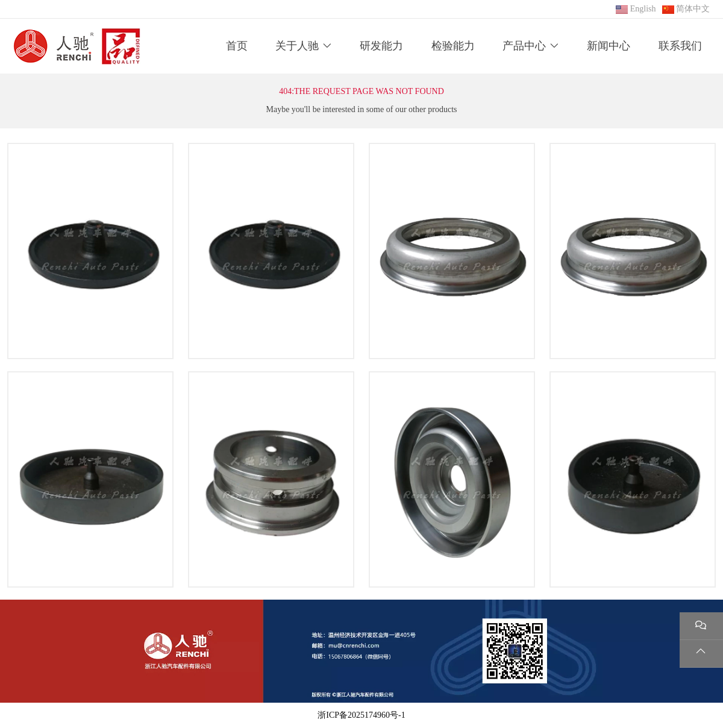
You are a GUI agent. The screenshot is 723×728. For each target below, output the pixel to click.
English (643, 9)
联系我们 (680, 46)
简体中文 (693, 9)
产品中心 (524, 46)
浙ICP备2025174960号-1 (361, 715)
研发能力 (381, 46)
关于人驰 (297, 46)
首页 (237, 46)
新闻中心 (609, 46)
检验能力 (453, 46)
